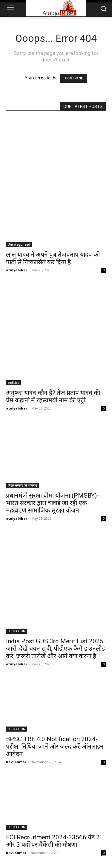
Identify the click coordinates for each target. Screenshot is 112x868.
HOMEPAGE (74, 78)
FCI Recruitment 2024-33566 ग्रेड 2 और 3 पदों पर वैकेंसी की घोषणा (53, 841)
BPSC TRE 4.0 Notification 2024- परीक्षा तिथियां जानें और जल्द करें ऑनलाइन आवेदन (55, 747)
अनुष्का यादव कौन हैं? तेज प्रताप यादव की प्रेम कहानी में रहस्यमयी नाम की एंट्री (53, 397)
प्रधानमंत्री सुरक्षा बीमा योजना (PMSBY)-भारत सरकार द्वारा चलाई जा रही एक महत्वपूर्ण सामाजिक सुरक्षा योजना (52, 503)
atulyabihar (17, 270)
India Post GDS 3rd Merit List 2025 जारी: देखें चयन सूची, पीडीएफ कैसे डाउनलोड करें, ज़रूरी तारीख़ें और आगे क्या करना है (55, 649)
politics (13, 383)
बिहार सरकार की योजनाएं (22, 485)
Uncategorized (19, 244)
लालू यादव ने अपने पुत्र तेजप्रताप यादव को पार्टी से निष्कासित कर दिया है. (53, 258)
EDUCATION (17, 631)
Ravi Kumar (16, 762)
